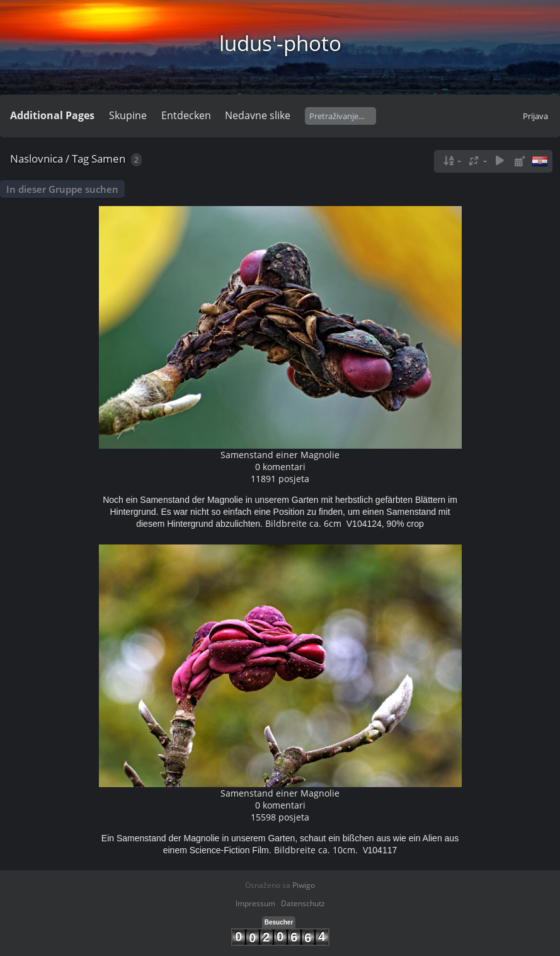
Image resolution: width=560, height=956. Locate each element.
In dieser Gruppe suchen (62, 189)
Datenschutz (303, 903)
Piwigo (304, 885)
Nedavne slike (258, 115)
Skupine (128, 115)
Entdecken (186, 115)
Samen (108, 158)
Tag (80, 158)
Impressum (255, 903)
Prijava (535, 116)
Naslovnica (37, 158)
